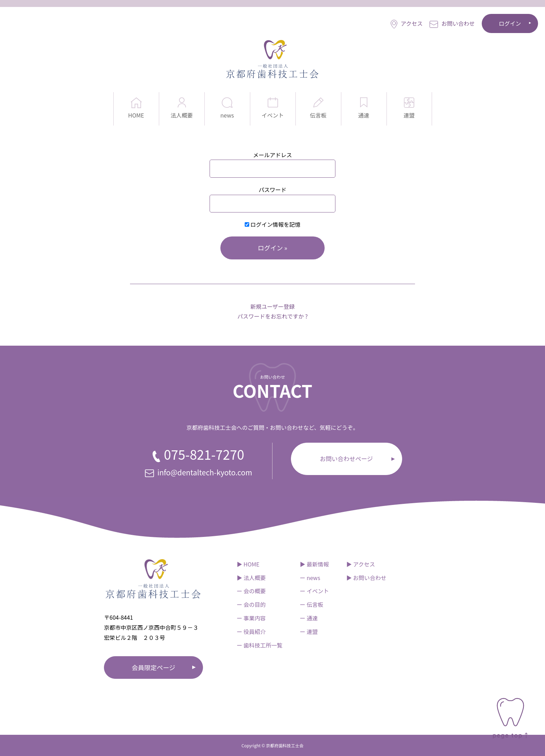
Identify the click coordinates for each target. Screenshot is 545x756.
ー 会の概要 (251, 591)
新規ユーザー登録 (272, 306)
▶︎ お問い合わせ (366, 578)
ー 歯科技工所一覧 (260, 645)
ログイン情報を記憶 (273, 224)
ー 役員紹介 (251, 632)
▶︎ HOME (248, 564)
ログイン (510, 23)
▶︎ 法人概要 (251, 578)
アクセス (407, 24)
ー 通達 (309, 618)
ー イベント (315, 591)
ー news (310, 578)
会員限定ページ (154, 667)
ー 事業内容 (251, 618)
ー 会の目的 (251, 604)
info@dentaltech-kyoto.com (199, 472)
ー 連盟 (309, 632)
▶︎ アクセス (361, 564)
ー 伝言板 (312, 604)
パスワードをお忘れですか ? (273, 316)
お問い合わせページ (346, 459)
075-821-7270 (198, 454)
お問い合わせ (452, 23)
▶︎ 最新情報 (315, 564)
